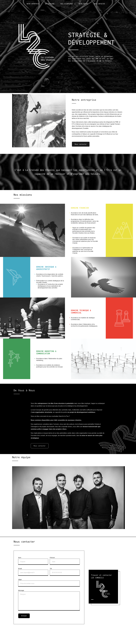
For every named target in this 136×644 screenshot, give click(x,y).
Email (33, 572)
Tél (65, 572)
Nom (33, 561)
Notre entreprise (33, 4)
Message (49, 600)
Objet (49, 583)
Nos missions (50, 4)
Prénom (65, 561)
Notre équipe (83, 4)
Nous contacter (99, 4)
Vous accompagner (67, 4)
